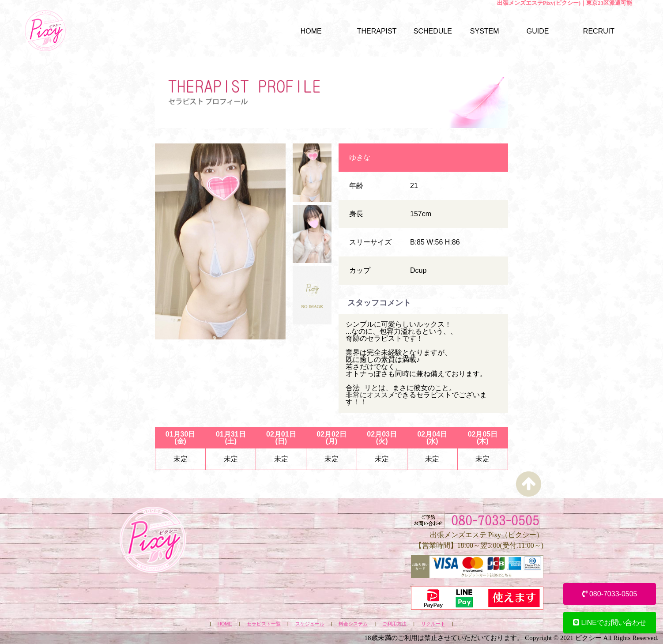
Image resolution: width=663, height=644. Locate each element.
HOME (225, 624)
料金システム (353, 624)
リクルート (433, 624)
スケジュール (310, 624)
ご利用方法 (394, 624)
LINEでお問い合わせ (610, 623)
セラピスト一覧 (264, 624)
